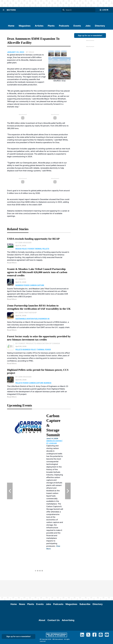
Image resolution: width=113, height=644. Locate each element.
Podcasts (64, 26)
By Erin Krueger (23, 243)
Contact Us (54, 634)
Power (31, 249)
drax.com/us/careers (28, 213)
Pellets (46, 249)
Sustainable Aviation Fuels (27, 319)
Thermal (38, 249)
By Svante (21, 279)
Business (19, 285)
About (42, 634)
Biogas (18, 249)
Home (11, 26)
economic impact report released (24, 199)
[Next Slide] (68, 491)
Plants (51, 26)
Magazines (25, 26)
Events (77, 26)
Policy (25, 249)
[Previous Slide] (10, 491)
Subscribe (85, 588)
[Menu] (4, 10)
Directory (100, 26)
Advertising (68, 634)
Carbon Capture (37, 285)
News (22, 588)
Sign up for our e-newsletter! (90, 35)
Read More (12, 263)
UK (48, 319)
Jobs (88, 26)
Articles (39, 26)
